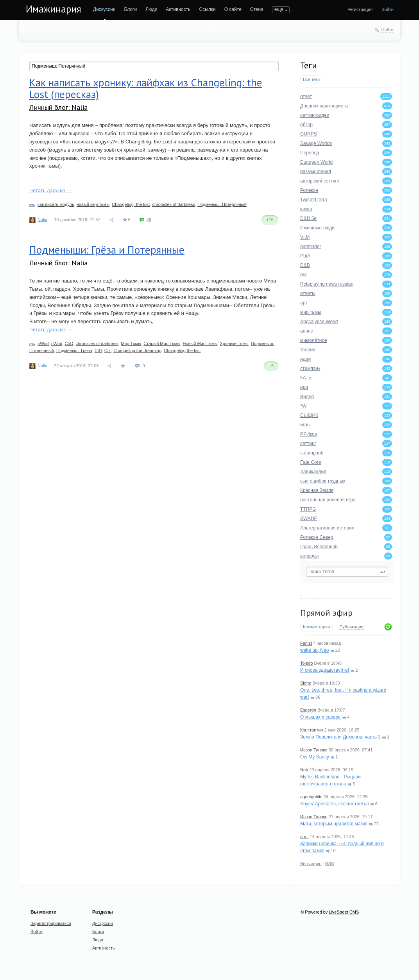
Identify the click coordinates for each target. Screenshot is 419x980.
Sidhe (306, 683)
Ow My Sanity (315, 757)
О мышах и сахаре (321, 717)
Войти (388, 9)
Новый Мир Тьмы (200, 343)
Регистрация (360, 9)
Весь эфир (311, 864)
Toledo (306, 663)
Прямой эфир (326, 613)
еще (279, 9)
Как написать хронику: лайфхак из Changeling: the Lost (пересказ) (146, 88)
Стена (257, 9)
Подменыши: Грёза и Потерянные (107, 250)
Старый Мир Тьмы (162, 343)
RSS (330, 864)
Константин (312, 730)
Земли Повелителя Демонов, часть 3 (340, 737)
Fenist (306, 643)
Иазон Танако (314, 750)
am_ (304, 837)
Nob (304, 770)
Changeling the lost (182, 351)
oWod (43, 343)
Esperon (308, 710)
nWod (57, 343)
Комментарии (316, 627)
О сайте (233, 9)
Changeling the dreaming (137, 351)
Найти (388, 30)
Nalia (42, 219)
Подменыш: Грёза (74, 351)
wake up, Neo (314, 650)
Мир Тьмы (131, 343)
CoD (69, 343)
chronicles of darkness (174, 204)
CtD (98, 351)
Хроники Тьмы (234, 343)
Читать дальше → (50, 190)
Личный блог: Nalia (58, 107)
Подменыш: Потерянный (222, 204)
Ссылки (207, 9)
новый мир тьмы (93, 204)
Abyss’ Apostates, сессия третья (335, 804)
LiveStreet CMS (344, 912)
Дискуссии (104, 9)
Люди (151, 9)
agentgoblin (311, 797)
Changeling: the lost (131, 204)
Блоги (131, 9)
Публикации (351, 627)
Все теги (311, 79)
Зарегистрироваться (51, 923)
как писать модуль (56, 204)
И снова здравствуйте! (325, 670)
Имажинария (54, 9)
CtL (108, 351)
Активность (178, 9)
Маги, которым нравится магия (334, 824)
